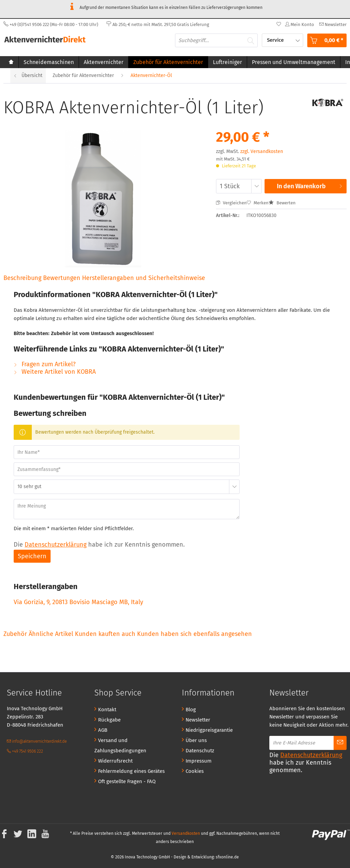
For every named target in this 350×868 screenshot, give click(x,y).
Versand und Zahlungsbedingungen (120, 745)
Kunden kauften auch (105, 634)
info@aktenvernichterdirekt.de (37, 741)
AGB (103, 730)
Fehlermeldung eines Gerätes (131, 771)
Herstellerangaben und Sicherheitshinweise (144, 278)
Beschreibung (22, 278)
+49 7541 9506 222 (25, 751)
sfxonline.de (227, 857)
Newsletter (198, 720)
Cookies (195, 771)
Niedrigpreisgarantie (209, 730)
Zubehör (16, 634)
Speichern (32, 556)
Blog (191, 710)
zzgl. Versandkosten (262, 151)
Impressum (199, 761)
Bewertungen (63, 278)
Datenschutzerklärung (56, 545)
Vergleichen (231, 203)
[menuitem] (332, 24)
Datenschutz (200, 751)
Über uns (196, 740)
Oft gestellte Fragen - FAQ (127, 781)
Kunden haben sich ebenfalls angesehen (194, 634)
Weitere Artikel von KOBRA (55, 372)
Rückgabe (109, 720)
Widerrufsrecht (115, 761)
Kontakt (107, 710)
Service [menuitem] (276, 40)
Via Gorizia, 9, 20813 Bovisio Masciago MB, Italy (78, 602)
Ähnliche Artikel (51, 634)
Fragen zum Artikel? (45, 364)
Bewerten (282, 203)
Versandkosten (186, 833)
